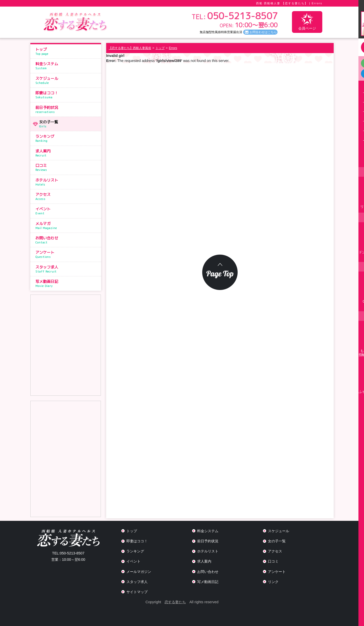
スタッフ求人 (67, 269)
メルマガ (67, 226)
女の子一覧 (69, 124)
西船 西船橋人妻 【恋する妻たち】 (282, 3)
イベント (67, 211)
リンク (273, 582)
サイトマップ (137, 592)
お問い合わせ (67, 240)
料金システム (67, 66)
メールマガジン (139, 572)
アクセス (67, 196)
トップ (67, 51)
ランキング (67, 138)
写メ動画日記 (67, 283)
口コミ (67, 167)
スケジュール (67, 80)
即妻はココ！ (67, 95)
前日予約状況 (67, 109)
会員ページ (307, 22)
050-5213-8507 (68, 553)
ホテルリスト (67, 182)
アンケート (67, 254)
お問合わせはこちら (263, 32)
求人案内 (67, 153)
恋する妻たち (175, 602)
